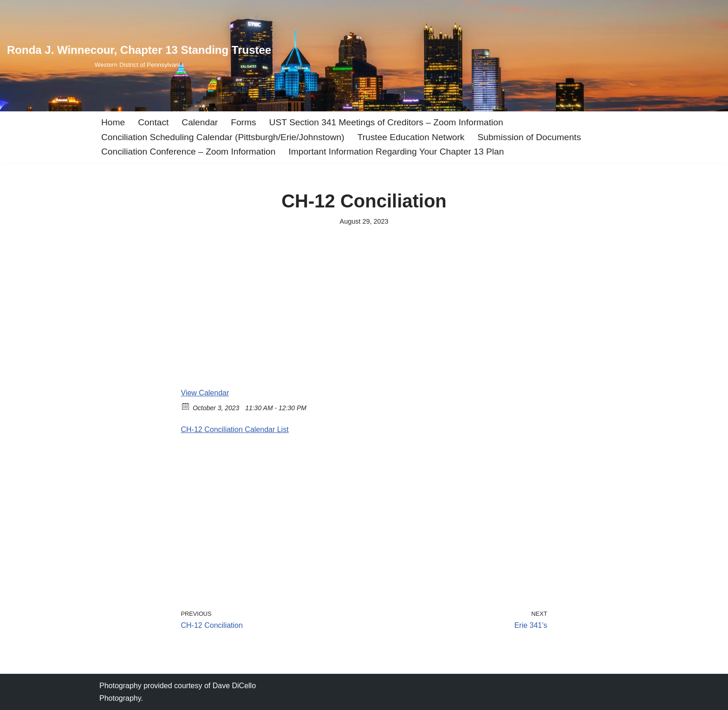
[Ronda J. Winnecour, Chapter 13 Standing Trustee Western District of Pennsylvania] (139, 55)
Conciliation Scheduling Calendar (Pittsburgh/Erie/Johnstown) (223, 137)
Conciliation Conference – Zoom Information (188, 152)
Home (113, 122)
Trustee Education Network (411, 137)
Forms (243, 122)
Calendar (200, 122)
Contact (153, 122)
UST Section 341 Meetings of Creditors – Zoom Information (386, 122)
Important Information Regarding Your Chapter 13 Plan (396, 152)
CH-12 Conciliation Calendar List (235, 429)
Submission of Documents (529, 137)
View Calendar (205, 393)
